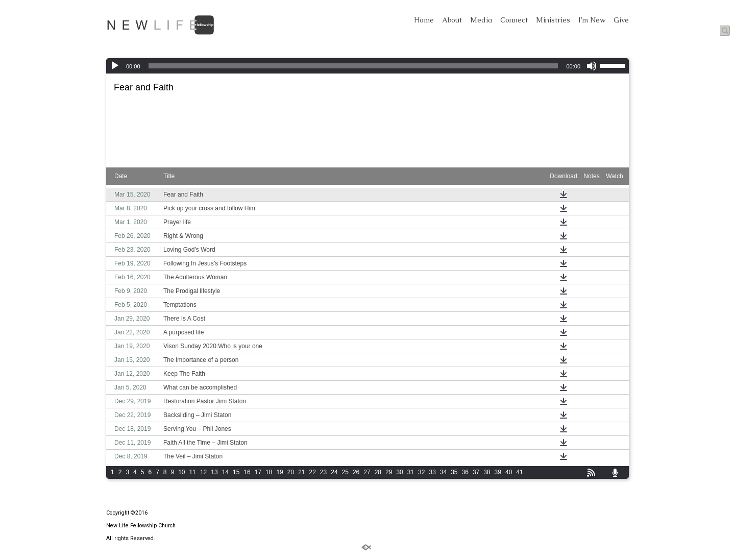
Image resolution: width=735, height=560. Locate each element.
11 (193, 472)
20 (291, 472)
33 (432, 472)
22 (313, 472)
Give (621, 20)
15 (236, 472)
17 (258, 472)
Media (481, 20)
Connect (514, 20)
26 (356, 472)
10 (181, 472)
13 (214, 472)
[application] (367, 66)
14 (225, 472)
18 (269, 472)
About (452, 20)
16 (247, 472)
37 (476, 472)
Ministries (553, 20)
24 (334, 472)
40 (509, 472)
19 (279, 472)
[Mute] (592, 66)
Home (424, 20)
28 (378, 472)
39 (498, 472)
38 (487, 472)
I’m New (592, 20)
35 (454, 472)
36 (465, 472)
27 (367, 472)
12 (203, 472)
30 (399, 472)
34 (443, 472)
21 (301, 472)
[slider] (353, 66)
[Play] (115, 66)
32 (421, 472)
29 (389, 472)
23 (323, 472)
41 (519, 472)
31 (411, 472)
